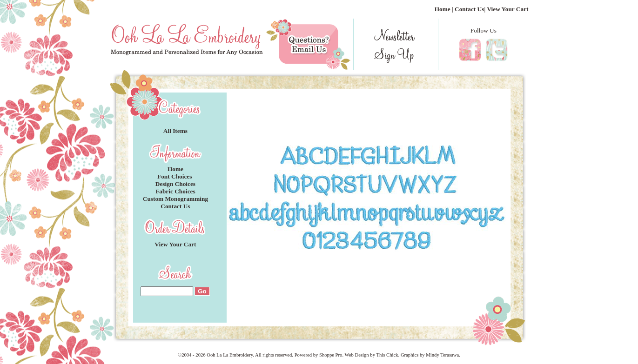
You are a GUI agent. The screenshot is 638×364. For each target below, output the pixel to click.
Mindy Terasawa (442, 355)
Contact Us (469, 9)
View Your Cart (507, 9)
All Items (175, 131)
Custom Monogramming (175, 199)
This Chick (387, 355)
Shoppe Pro (331, 355)
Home (443, 9)
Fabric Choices (175, 191)
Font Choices (175, 176)
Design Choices (175, 184)
